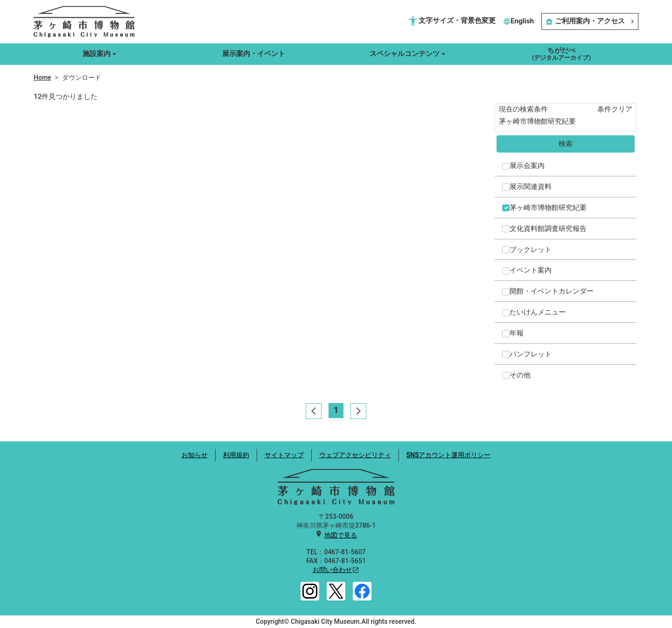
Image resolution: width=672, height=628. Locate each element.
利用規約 (236, 455)
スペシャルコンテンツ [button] (405, 54)
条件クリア (615, 109)
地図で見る (341, 535)
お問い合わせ (332, 570)
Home (42, 77)
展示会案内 (527, 166)
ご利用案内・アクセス (590, 21)
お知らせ (195, 455)
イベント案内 (531, 270)
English (518, 21)
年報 (517, 333)
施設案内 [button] (97, 54)
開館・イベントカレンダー (552, 291)
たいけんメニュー (538, 312)
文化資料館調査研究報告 (548, 229)
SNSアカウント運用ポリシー (449, 455)
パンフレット (531, 354)
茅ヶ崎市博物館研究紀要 (548, 208)
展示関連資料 (531, 187)
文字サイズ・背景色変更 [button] (451, 21)
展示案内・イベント (254, 54)
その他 (520, 375)
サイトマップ (284, 455)
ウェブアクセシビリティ (355, 455)
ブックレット (531, 250)
